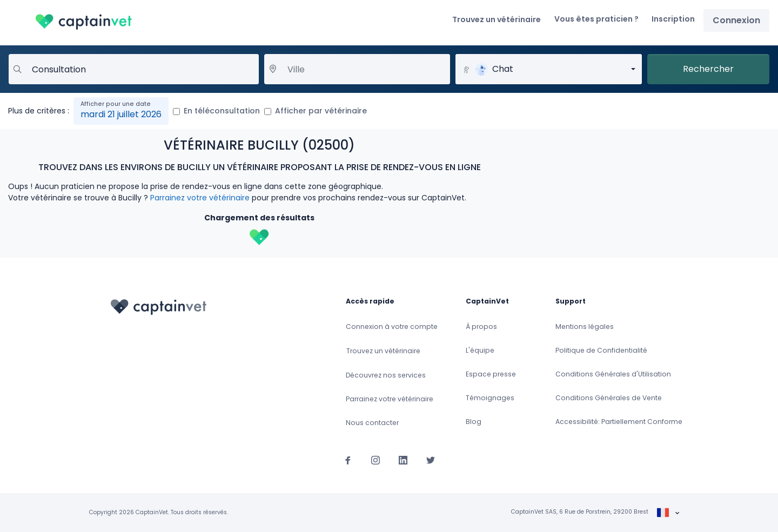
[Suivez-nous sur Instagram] (375, 460)
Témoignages (490, 398)
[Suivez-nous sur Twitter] (431, 460)
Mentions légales (585, 326)
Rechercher (708, 69)
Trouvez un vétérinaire (497, 19)
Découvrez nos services (386, 375)
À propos (481, 326)
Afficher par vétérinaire (321, 111)
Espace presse (491, 374)
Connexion (736, 20)
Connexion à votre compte (392, 326)
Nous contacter (372, 423)
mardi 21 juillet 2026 (121, 114)
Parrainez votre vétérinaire (200, 198)
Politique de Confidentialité (601, 350)
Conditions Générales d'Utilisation (613, 374)
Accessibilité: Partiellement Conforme (619, 422)
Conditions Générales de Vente (609, 398)
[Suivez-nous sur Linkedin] (403, 460)
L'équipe (480, 350)
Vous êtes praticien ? (596, 19)
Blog (474, 422)
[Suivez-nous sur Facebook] (348, 460)
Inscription (673, 19)
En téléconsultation (222, 111)
